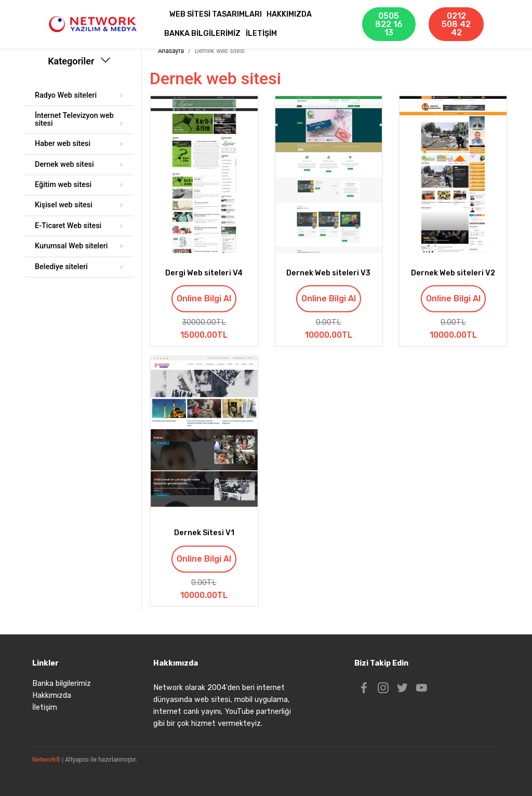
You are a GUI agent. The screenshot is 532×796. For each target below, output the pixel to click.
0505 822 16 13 (389, 24)
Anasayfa (171, 51)
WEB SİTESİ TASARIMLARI (216, 14)
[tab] (79, 96)
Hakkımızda (52, 695)
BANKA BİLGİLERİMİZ (202, 34)
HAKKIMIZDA (289, 14)
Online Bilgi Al (204, 298)
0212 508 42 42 (456, 24)
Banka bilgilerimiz (62, 684)
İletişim (45, 707)
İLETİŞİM (261, 34)
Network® (46, 760)
